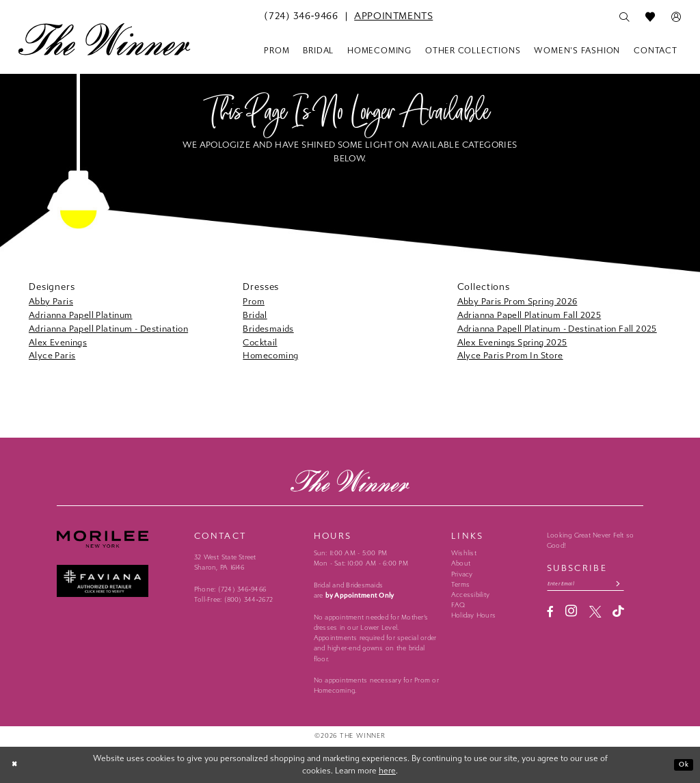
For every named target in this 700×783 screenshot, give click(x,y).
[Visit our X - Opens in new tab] (595, 614)
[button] (676, 17)
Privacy (462, 574)
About (461, 563)
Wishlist (464, 553)
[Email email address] (595, 585)
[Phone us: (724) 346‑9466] (301, 16)
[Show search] (624, 17)
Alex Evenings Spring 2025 (512, 342)
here (387, 771)
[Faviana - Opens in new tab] (120, 581)
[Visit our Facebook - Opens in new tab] (550, 614)
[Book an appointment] (393, 16)
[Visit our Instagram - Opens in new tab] (571, 614)
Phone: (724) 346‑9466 (230, 589)
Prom (254, 301)
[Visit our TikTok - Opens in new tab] (618, 614)
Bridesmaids (268, 329)
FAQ (458, 605)
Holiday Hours (473, 615)
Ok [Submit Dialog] (682, 765)
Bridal (255, 315)
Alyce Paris (52, 355)
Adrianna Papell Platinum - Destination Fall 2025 (557, 329)
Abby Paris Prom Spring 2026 (517, 301)
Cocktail (260, 342)
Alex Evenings (58, 342)
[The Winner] (104, 39)
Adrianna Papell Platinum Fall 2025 (529, 315)
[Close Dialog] (16, 765)
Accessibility (470, 595)
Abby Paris (51, 301)
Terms (460, 585)
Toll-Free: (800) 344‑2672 (233, 600)
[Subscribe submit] (635, 585)
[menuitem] (301, 16)
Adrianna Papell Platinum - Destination (108, 329)
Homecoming (270, 355)
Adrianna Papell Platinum (81, 315)
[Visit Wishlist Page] (650, 17)
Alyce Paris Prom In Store (510, 355)
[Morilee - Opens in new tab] (120, 539)
